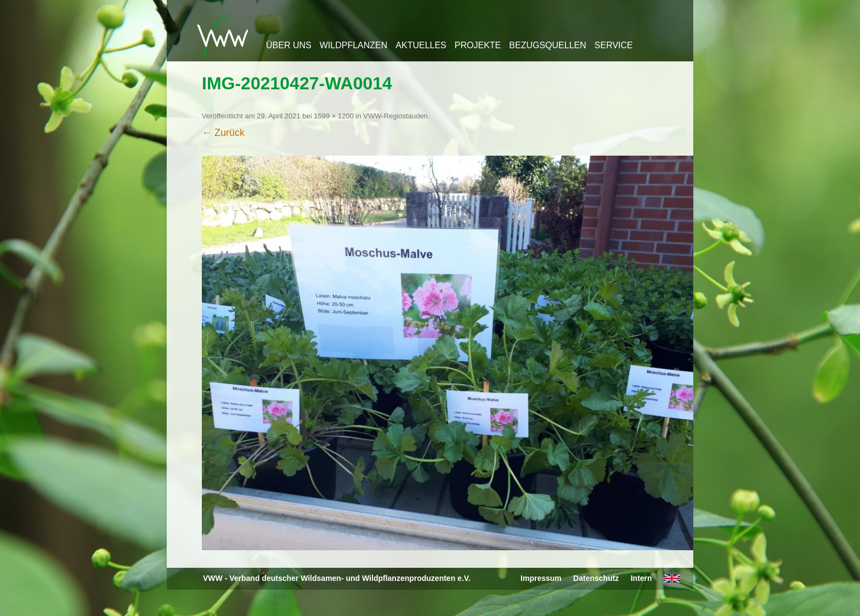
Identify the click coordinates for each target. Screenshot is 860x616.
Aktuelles (421, 45)
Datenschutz (596, 578)
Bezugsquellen (547, 45)
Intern (641, 578)
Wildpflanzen (354, 45)
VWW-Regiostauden (395, 116)
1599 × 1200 (334, 116)
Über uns (289, 45)
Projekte (478, 45)
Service (614, 45)
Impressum (541, 578)
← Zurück (223, 133)
